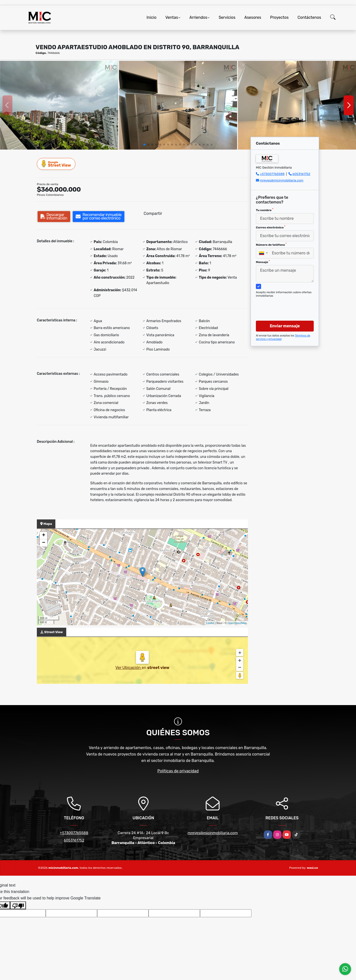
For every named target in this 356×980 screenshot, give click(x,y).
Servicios (227, 17)
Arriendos (198, 17)
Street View (56, 164)
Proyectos (279, 17)
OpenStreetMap (237, 623)
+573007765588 (272, 174)
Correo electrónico (271, 227)
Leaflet (210, 623)
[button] (144, 145)
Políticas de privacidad (178, 771)
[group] (59, 105)
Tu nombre (265, 210)
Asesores (253, 17)
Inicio (152, 17)
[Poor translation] (18, 905)
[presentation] (283, 304)
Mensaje (263, 262)
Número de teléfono (271, 245)
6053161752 (301, 174)
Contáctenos (309, 17)
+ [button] (44, 535)
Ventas (172, 17)
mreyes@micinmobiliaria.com (282, 180)
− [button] (44, 543)
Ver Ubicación (129, 668)
